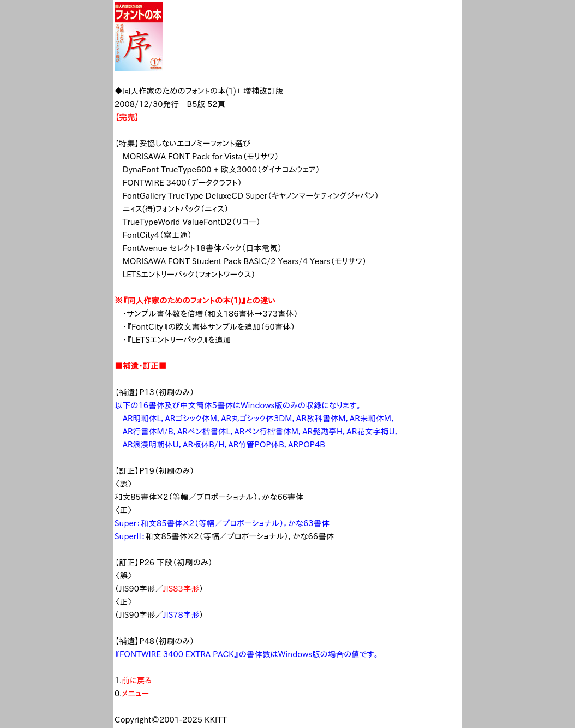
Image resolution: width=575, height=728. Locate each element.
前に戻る (137, 680)
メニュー (135, 693)
